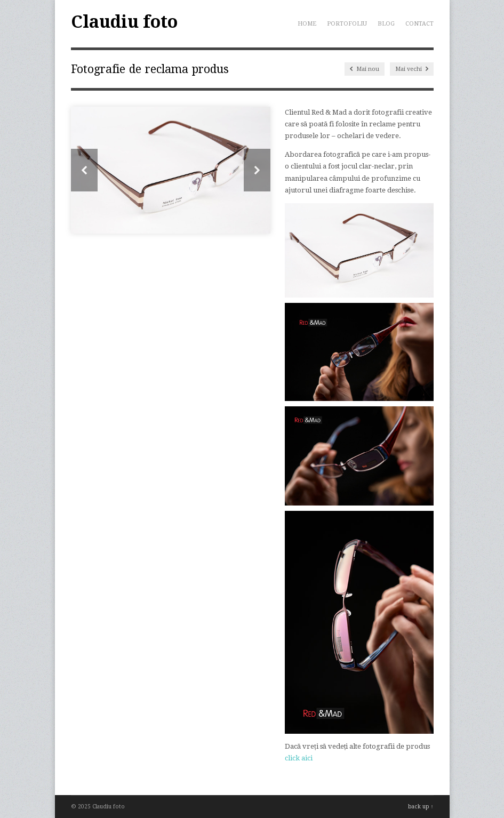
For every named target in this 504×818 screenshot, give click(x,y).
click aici (299, 758)
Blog (386, 24)
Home (307, 24)
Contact (419, 24)
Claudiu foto (124, 22)
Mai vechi (412, 69)
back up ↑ (421, 807)
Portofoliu (347, 24)
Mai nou (365, 69)
